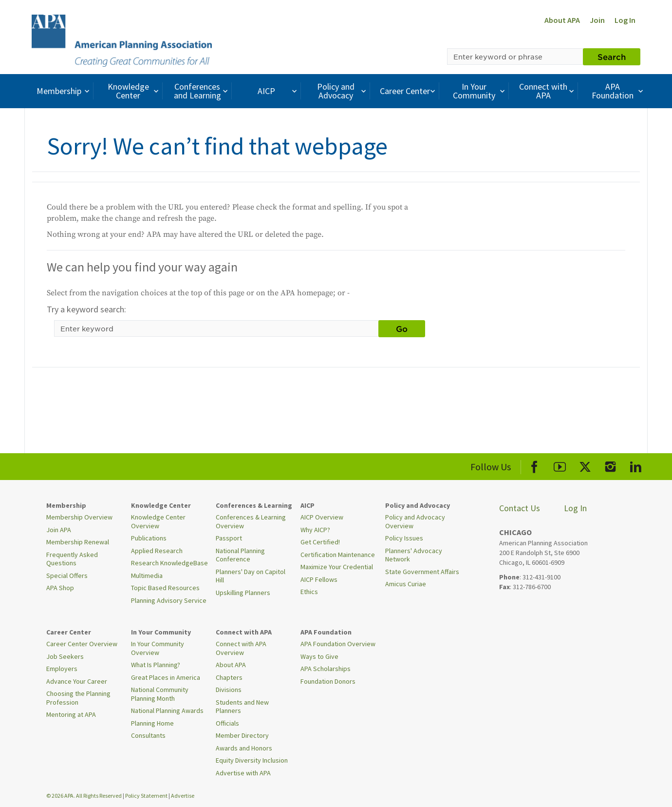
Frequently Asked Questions (72, 559)
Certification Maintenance (338, 555)
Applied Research (157, 551)
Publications (149, 538)
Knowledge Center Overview (158, 521)
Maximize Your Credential (337, 567)
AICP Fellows (319, 579)
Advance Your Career (77, 681)
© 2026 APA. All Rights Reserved (84, 796)
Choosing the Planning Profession (78, 698)
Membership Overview (79, 517)
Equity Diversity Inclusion (252, 760)
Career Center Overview (82, 644)
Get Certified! (320, 542)
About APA (562, 20)
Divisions (229, 690)
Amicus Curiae (406, 584)
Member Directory (242, 735)
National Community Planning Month (160, 694)
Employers (62, 669)
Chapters (229, 677)
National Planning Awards (167, 711)
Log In (625, 20)
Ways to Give (319, 656)
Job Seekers (65, 656)
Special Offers (67, 576)
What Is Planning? (156, 665)
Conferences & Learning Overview (251, 521)
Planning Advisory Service (169, 600)
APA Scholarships (326, 669)
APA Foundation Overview (338, 644)
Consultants (148, 735)
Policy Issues (404, 538)
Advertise (183, 796)
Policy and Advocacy (343, 91)
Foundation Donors (328, 681)
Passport (229, 538)
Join (597, 20)
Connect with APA (548, 91)
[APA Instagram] (610, 465)
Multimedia (147, 576)
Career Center (409, 91)
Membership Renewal (78, 542)
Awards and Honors (244, 748)
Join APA (59, 530)
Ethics (309, 592)
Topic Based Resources (165, 588)
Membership (64, 91)
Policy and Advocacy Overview (415, 521)
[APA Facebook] (534, 465)
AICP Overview (322, 517)
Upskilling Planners (243, 593)
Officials (227, 723)
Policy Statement (146, 796)
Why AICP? (315, 530)
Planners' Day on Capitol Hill (251, 576)
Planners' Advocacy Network (414, 555)
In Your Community (480, 91)
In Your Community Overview (158, 648)
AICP (278, 91)
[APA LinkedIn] (636, 465)
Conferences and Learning (202, 91)
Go (402, 328)
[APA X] (585, 465)
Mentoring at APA (71, 714)
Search (612, 57)
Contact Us (520, 508)
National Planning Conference (240, 555)
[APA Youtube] (560, 465)
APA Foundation (618, 91)
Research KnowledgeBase (169, 563)
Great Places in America (166, 677)
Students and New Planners (242, 707)
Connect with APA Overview (241, 648)
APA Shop (60, 588)
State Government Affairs (422, 572)
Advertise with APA (243, 773)
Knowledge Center (134, 91)
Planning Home (152, 723)
